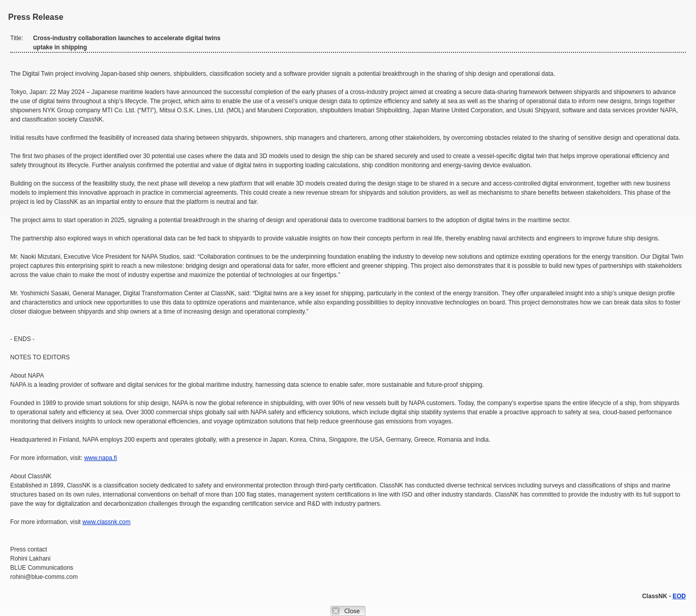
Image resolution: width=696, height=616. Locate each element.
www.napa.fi (100, 458)
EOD (679, 596)
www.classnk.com (107, 522)
